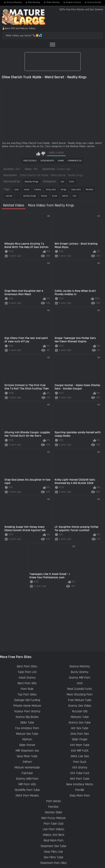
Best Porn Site (27, 683)
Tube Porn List (27, 672)
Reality (89, 189)
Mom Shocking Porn (80, 694)
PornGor (53, 807)
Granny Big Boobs (27, 717)
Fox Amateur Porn (27, 728)
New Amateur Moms (80, 784)
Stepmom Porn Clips (54, 863)
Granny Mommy (14, 2)
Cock (72, 182)
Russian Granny (73, 2)
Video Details (30, 161)
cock (17, 189)
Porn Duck (80, 762)
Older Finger (80, 739)
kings (64, 189)
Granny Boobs (94, 2)
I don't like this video (43, 154)
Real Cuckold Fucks (80, 689)
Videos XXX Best (54, 835)
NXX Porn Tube (80, 779)
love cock (76, 189)
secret (9, 196)
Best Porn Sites (27, 666)
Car (63, 182)
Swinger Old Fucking (27, 700)
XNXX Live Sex (80, 756)
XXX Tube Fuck (80, 773)
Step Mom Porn (80, 795)
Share (61, 161)
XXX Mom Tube (80, 745)
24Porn (27, 762)
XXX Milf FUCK (80, 751)
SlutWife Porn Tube (27, 790)
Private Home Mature (27, 706)
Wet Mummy (34, 2)
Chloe (44, 196)
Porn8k (80, 790)
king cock (51, 189)
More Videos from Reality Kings (51, 205)
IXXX (80, 683)
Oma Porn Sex (80, 734)
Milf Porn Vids (27, 784)
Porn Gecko (54, 801)
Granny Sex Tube (80, 722)
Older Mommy (53, 2)
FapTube (27, 773)
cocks (27, 189)
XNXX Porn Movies (27, 795)
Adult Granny (27, 678)
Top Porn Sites (27, 694)
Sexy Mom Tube (27, 756)
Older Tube (27, 722)
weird (65, 196)
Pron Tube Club (54, 824)
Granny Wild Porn (27, 779)
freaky (38, 189)
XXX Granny (80, 767)
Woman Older (54, 812)
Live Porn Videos (54, 829)
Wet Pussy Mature (53, 818)
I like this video (38, 154)
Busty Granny (80, 672)
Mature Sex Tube (27, 734)
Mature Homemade (27, 767)
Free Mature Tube (80, 700)
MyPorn (27, 739)
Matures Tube (80, 717)
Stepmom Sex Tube (53, 846)
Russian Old (80, 711)
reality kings (30, 196)
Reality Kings (32, 182)
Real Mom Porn (54, 840)
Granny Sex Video (80, 706)
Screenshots (47, 161)
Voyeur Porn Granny (27, 711)
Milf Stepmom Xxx (27, 751)
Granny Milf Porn (80, 678)
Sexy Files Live (53, 852)
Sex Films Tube (54, 857)
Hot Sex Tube (80, 728)
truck (55, 196)
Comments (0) (75, 161)
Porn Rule (27, 689)
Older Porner (27, 745)
